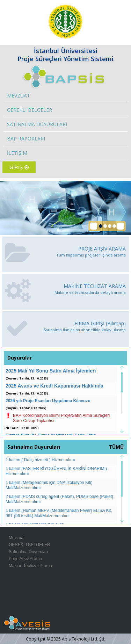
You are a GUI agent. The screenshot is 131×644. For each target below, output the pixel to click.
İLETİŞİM (17, 153)
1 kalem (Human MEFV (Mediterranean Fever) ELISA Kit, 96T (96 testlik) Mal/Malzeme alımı (59, 513)
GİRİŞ (19, 167)
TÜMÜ (116, 447)
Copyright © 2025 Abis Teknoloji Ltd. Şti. (65, 639)
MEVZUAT (19, 96)
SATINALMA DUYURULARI (37, 124)
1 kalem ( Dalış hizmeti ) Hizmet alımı (40, 460)
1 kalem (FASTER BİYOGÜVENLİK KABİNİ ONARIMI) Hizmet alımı (56, 471)
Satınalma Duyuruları (28, 552)
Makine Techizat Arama (30, 566)
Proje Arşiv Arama (25, 559)
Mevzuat (17, 538)
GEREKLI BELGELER (30, 110)
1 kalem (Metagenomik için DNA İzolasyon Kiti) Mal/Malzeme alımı (49, 485)
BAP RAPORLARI (26, 139)
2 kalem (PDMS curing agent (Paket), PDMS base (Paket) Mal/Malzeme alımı (59, 499)
